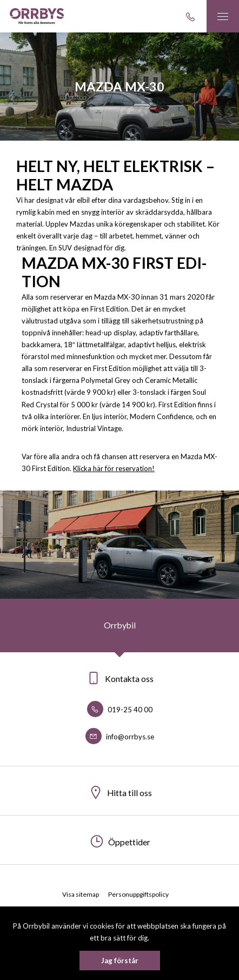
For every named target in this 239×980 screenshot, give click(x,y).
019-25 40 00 (120, 710)
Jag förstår (120, 961)
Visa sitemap (81, 894)
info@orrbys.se (120, 737)
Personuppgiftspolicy (138, 894)
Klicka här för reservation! (114, 468)
